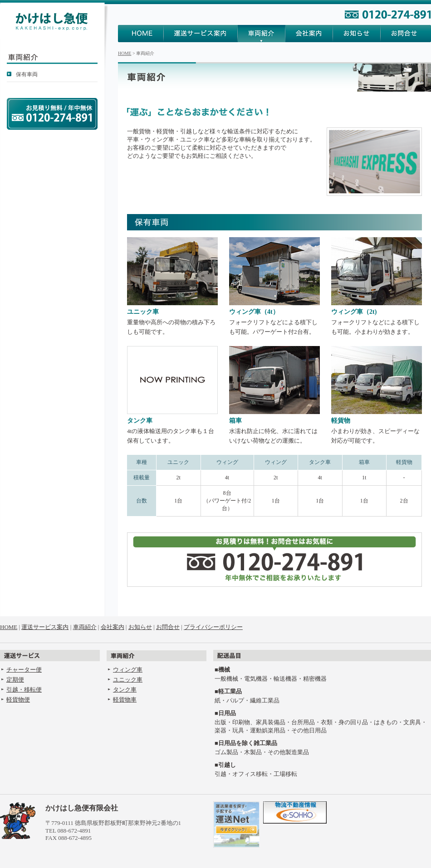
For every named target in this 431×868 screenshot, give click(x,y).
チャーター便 (24, 670)
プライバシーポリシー (213, 627)
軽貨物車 (125, 700)
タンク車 (125, 690)
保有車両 (27, 74)
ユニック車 (128, 680)
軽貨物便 (18, 700)
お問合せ (406, 34)
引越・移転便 (24, 690)
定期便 (15, 680)
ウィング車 (128, 670)
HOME (141, 34)
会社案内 (309, 34)
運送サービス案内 (201, 34)
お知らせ (357, 34)
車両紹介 (262, 34)
